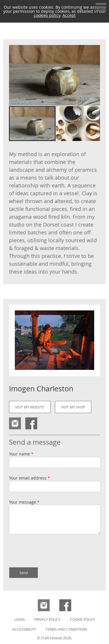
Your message (24, 502)
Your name (21, 454)
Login (19, 619)
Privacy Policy (47, 619)
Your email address (30, 478)
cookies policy (47, 15)
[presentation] (53, 551)
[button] (95, 75)
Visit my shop (73, 407)
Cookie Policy (83, 619)
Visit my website (30, 407)
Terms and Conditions (67, 629)
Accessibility (24, 629)
